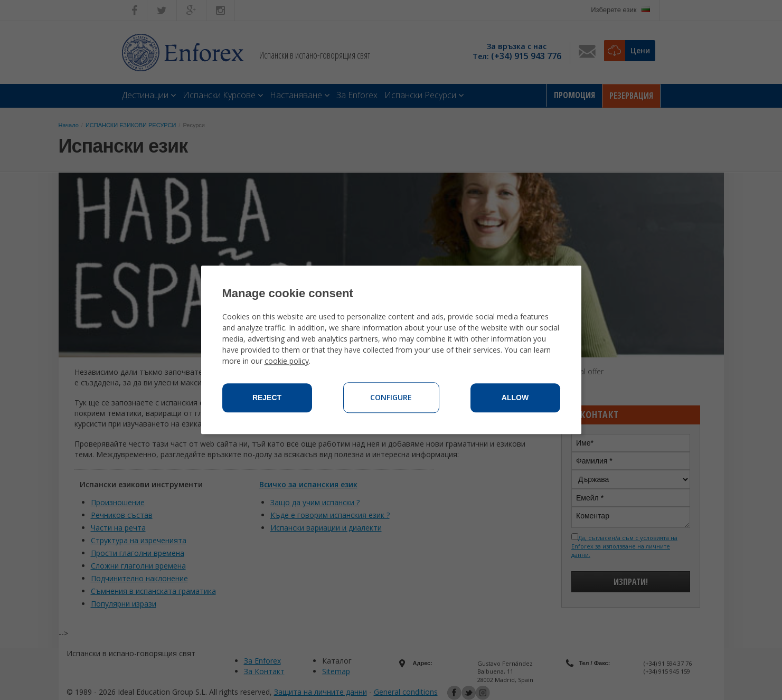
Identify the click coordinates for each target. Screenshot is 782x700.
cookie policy (287, 361)
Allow (515, 398)
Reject (267, 398)
